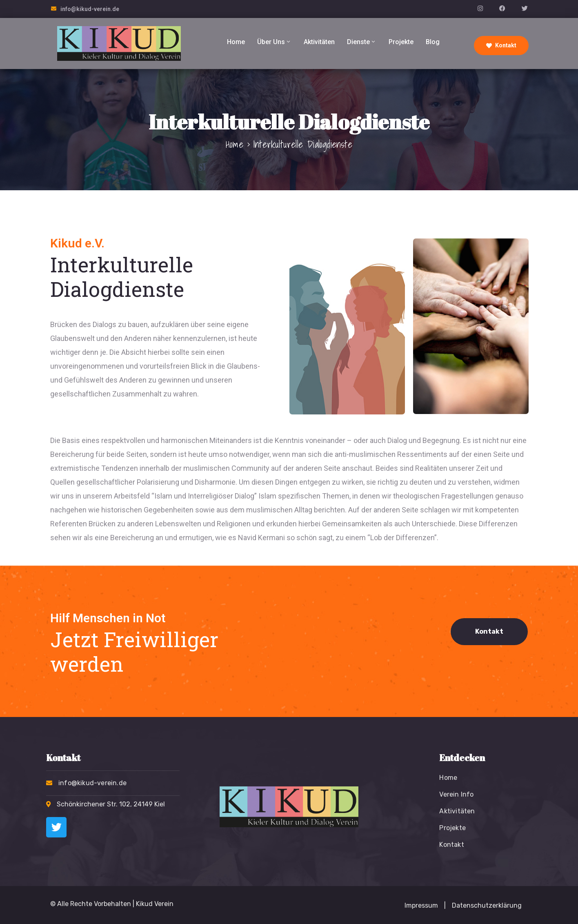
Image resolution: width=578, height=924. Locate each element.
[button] (445, 906)
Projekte (401, 42)
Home (236, 42)
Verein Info (456, 794)
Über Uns (274, 42)
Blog (433, 42)
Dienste (362, 42)
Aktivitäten (319, 42)
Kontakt (501, 45)
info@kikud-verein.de (90, 9)
